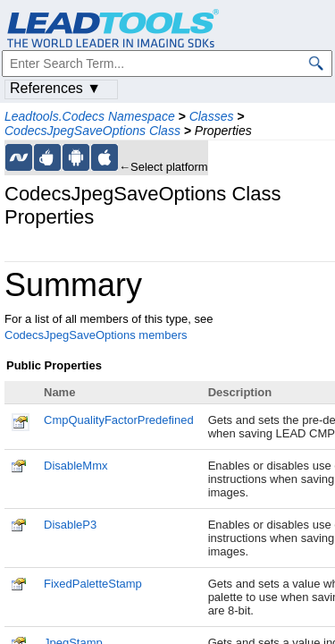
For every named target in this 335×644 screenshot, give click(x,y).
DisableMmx (76, 466)
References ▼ (55, 88)
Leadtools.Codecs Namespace (90, 116)
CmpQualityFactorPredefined (119, 420)
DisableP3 (70, 525)
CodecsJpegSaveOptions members (96, 335)
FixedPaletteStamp (93, 584)
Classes (212, 116)
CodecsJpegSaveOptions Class (92, 131)
